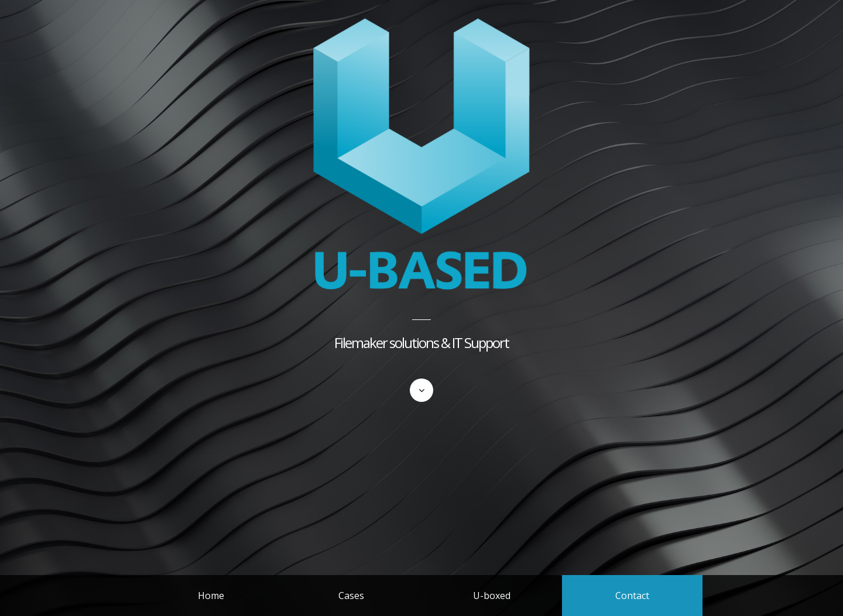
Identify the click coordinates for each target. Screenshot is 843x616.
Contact (632, 596)
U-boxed (492, 596)
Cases (351, 596)
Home (211, 596)
